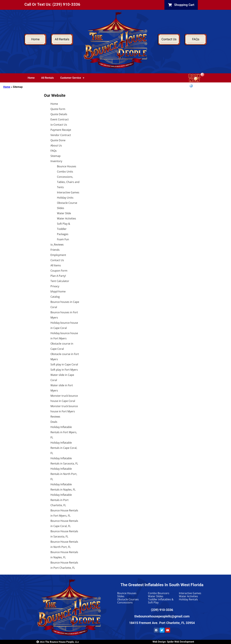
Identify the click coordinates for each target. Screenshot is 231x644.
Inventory (56, 161)
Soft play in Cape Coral (64, 364)
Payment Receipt (61, 130)
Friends (55, 250)
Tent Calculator (60, 281)
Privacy (55, 286)
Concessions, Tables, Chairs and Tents (68, 182)
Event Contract (60, 119)
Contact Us (57, 260)
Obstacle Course (67, 203)
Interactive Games (68, 192)
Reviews (55, 417)
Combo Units (65, 172)
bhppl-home (58, 291)
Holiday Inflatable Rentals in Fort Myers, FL (64, 432)
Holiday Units (65, 198)
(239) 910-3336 (162, 610)
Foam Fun (63, 239)
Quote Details (59, 114)
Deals (54, 422)
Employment (58, 255)
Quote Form (58, 109)
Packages (63, 234)
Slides (61, 208)
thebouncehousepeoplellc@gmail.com (162, 616)
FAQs (54, 151)
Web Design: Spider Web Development (173, 642)
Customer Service (72, 78)
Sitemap (56, 156)
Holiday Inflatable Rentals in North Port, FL (64, 474)
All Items (56, 265)
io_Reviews (57, 245)
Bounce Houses (67, 166)
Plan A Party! (58, 276)
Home (31, 78)
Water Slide (64, 213)
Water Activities (66, 218)
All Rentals (47, 78)
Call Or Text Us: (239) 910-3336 (52, 4)
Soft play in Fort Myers (64, 370)
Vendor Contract (61, 135)
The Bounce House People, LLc (58, 642)
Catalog (55, 297)
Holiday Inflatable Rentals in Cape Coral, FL (64, 448)
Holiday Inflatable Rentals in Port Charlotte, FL (61, 500)
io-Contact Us (59, 125)
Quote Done (58, 140)
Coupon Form (59, 271)
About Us (56, 145)
